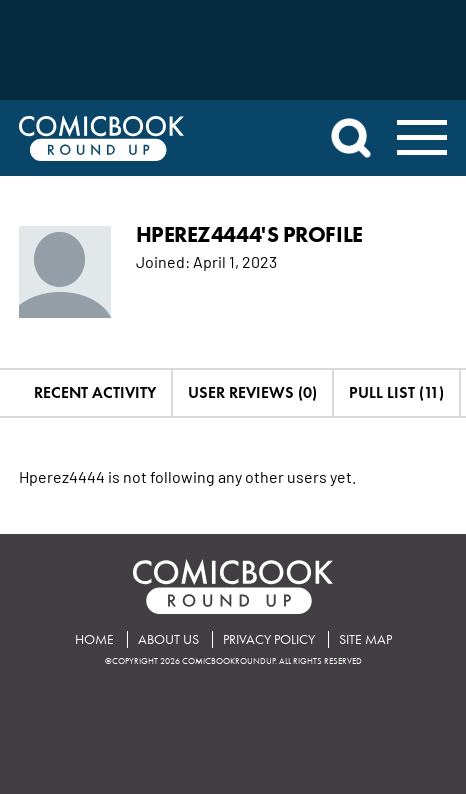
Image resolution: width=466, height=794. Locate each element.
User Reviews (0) (252, 392)
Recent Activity (95, 392)
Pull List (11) (396, 392)
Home (94, 639)
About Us (168, 639)
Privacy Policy (269, 639)
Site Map (365, 639)
